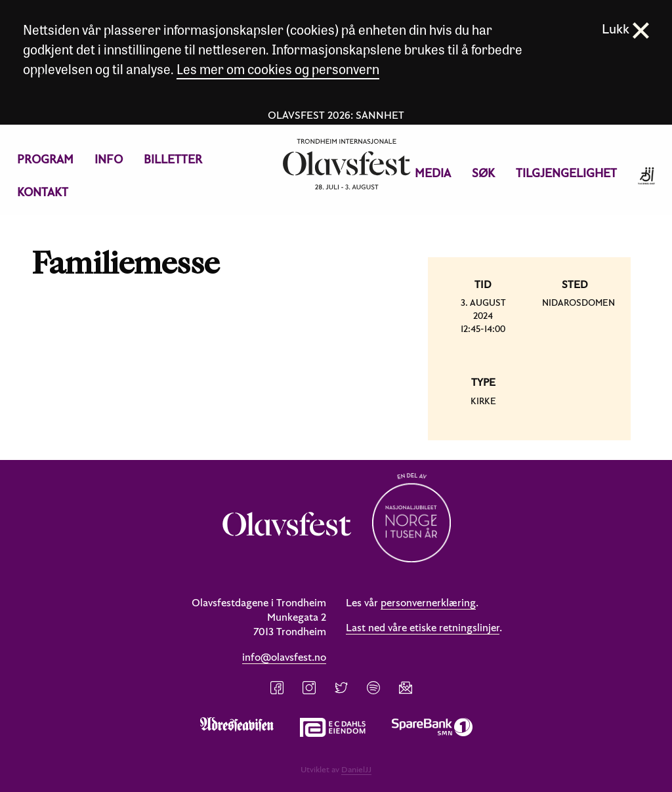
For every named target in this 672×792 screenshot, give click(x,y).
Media (433, 173)
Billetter (173, 159)
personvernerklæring (428, 602)
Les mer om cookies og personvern (278, 69)
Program (45, 159)
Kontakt (43, 192)
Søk (483, 173)
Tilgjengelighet (566, 173)
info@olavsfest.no (284, 657)
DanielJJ (356, 769)
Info (109, 159)
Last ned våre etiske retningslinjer (423, 627)
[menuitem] (45, 159)
